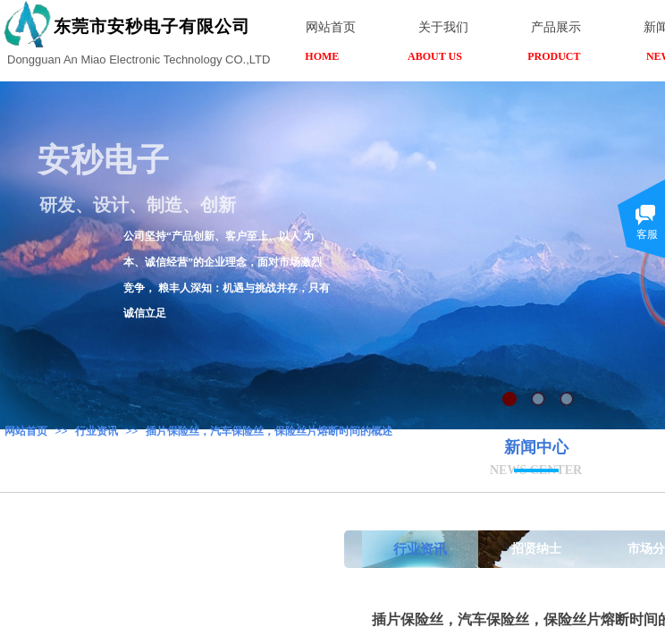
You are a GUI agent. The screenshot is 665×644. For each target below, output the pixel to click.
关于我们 (443, 27)
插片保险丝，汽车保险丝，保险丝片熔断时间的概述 (269, 431)
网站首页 (26, 431)
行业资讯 (97, 431)
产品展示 (556, 27)
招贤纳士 (536, 549)
